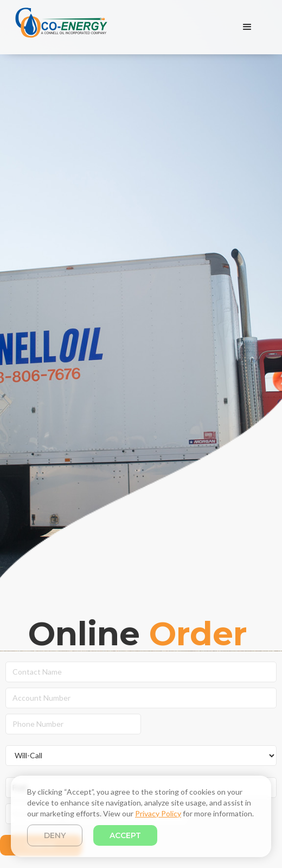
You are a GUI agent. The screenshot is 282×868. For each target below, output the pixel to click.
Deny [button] (55, 835)
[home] (59, 27)
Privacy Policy (158, 813)
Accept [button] (125, 835)
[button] (247, 27)
